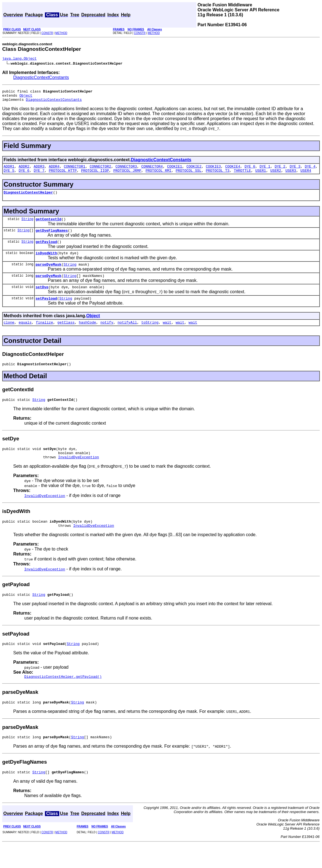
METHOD (61, 33)
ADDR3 (39, 170)
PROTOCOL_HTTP (63, 175)
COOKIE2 (194, 170)
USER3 (291, 175)
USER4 (306, 175)
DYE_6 (24, 175)
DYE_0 (250, 170)
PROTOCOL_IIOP (95, 175)
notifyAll (127, 335)
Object (26, 98)
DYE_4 (310, 170)
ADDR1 (9, 170)
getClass (66, 335)
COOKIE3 (213, 170)
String (27, 225)
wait (167, 335)
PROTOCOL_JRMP (127, 175)
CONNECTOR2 (100, 170)
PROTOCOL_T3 (218, 175)
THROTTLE (242, 175)
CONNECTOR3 (126, 170)
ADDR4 (54, 170)
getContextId (49, 226)
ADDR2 (24, 170)
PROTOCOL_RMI (159, 175)
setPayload (46, 311)
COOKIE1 (175, 170)
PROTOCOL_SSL (189, 175)
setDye (42, 298)
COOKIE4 (233, 170)
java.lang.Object (19, 59)
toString (150, 335)
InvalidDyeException (79, 474)
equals (25, 335)
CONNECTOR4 (152, 170)
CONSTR (47, 33)
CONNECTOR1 (75, 170)
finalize (44, 335)
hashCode (87, 335)
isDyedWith (46, 262)
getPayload (46, 250)
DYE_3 (295, 170)
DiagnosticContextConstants (41, 78)
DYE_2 (280, 170)
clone (9, 335)
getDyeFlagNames (52, 238)
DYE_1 (265, 170)
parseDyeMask (49, 274)
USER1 (261, 175)
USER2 (276, 175)
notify (107, 335)
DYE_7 (39, 175)
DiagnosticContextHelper (28, 198)
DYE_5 (9, 175)
